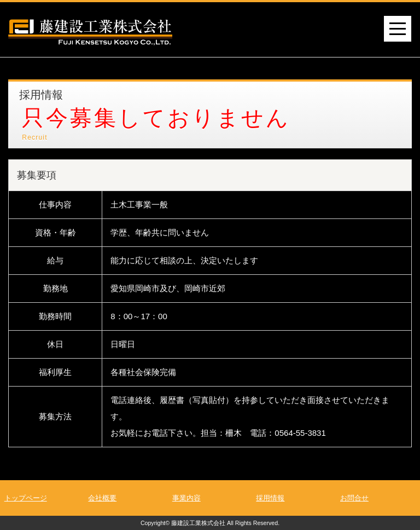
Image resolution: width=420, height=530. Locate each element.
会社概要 (102, 498)
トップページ (26, 498)
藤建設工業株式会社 (198, 523)
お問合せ (354, 498)
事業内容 (186, 498)
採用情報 (270, 498)
